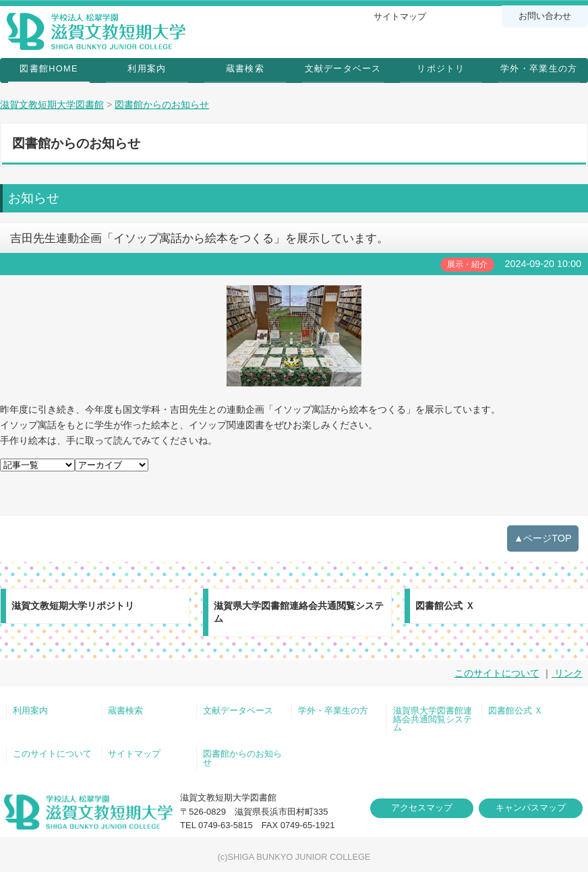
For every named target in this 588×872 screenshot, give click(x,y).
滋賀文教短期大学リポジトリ (73, 606)
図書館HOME (49, 68)
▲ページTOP (543, 538)
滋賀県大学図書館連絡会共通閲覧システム (299, 612)
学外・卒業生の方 (539, 68)
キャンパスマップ (531, 808)
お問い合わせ (545, 16)
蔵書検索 (245, 68)
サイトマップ (400, 17)
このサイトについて (497, 673)
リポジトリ (441, 68)
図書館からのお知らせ (242, 759)
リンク (567, 673)
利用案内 (147, 68)
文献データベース (343, 68)
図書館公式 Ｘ (516, 711)
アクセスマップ (422, 808)
